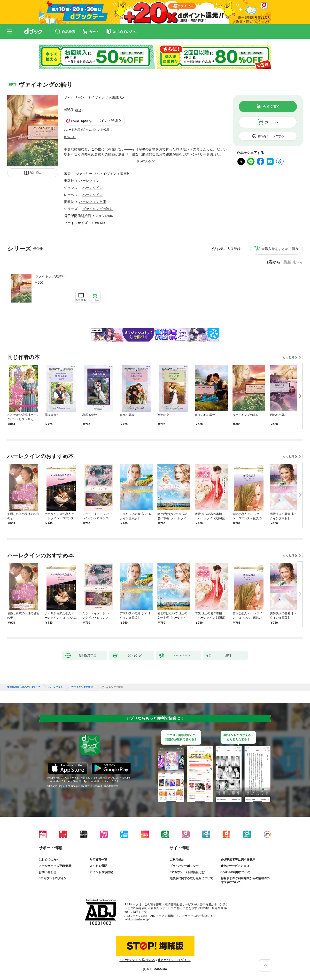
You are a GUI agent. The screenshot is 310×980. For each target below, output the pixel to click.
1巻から (273, 262)
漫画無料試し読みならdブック (24, 687)
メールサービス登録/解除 (55, 866)
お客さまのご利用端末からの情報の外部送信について (245, 880)
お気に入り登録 (229, 249)
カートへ (271, 122)
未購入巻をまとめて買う (280, 249)
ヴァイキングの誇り (50, 276)
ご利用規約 (177, 860)
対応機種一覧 (98, 860)
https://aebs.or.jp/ (138, 919)
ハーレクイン (89, 181)
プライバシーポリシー (184, 866)
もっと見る (290, 357)
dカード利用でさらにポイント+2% (87, 130)
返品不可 (70, 137)
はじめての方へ (49, 860)
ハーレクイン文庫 (93, 202)
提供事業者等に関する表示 (238, 860)
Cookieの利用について (235, 872)
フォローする (122, 97)
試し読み (36, 173)
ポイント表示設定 (101, 872)
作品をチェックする (271, 136)
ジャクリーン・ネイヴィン (84, 97)
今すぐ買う (271, 107)
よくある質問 (98, 866)
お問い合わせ (47, 872)
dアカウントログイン (53, 878)
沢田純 (114, 97)
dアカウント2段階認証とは (187, 872)
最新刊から (293, 262)
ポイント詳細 (108, 121)
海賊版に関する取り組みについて (191, 878)
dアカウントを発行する (137, 960)
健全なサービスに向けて (236, 866)
